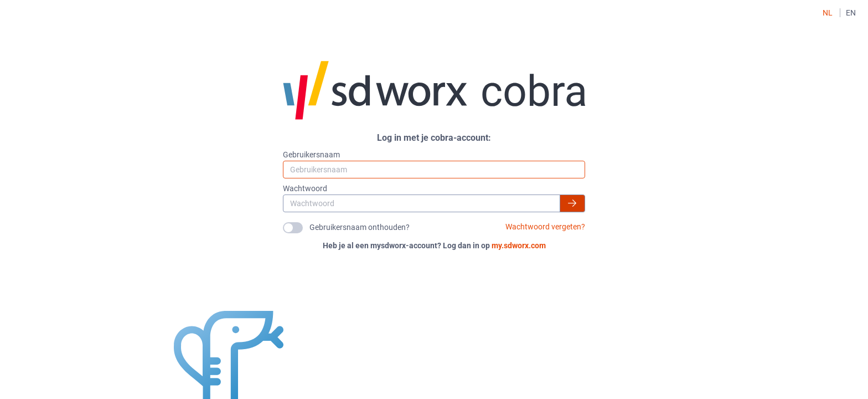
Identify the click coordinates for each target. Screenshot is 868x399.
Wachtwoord (305, 188)
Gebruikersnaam (311, 155)
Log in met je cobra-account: (434, 138)
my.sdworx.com (519, 245)
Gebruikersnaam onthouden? (360, 227)
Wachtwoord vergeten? (545, 227)
